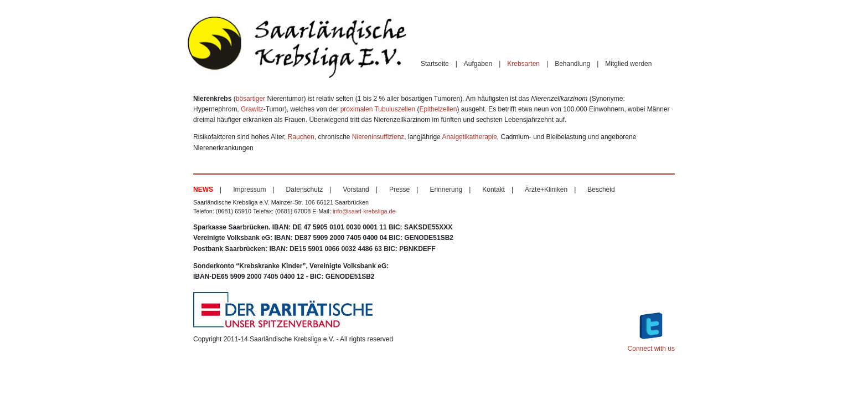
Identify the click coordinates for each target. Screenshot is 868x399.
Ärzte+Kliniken (546, 190)
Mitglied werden (628, 64)
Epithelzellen (438, 109)
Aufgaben (478, 64)
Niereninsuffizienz (378, 137)
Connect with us (651, 330)
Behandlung (572, 64)
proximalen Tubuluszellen (378, 109)
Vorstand (356, 190)
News (203, 190)
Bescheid (601, 190)
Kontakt (494, 190)
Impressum (249, 190)
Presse (399, 190)
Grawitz (252, 109)
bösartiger (250, 99)
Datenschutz (305, 190)
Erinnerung (446, 190)
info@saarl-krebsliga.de (364, 211)
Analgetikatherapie (469, 137)
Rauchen (301, 137)
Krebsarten (523, 64)
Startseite (435, 64)
